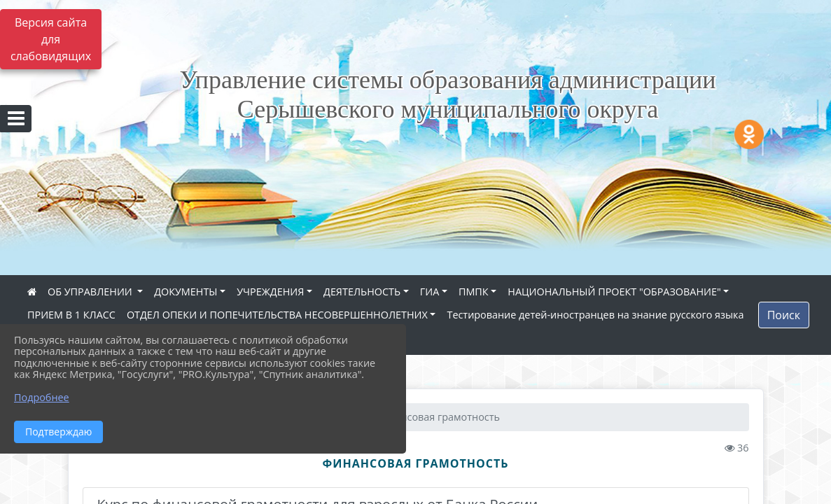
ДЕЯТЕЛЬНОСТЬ (362, 292)
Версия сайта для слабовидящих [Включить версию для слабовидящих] (51, 39)
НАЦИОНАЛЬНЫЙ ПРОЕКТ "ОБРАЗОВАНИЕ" (614, 292)
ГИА (430, 292)
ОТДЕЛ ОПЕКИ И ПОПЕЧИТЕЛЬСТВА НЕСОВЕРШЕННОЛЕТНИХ (277, 315)
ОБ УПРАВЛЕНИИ (91, 292)
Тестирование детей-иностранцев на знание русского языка (595, 315)
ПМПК (474, 292)
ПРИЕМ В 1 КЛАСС (71, 315)
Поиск (784, 315)
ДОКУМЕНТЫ (186, 292)
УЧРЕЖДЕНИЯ (270, 292)
